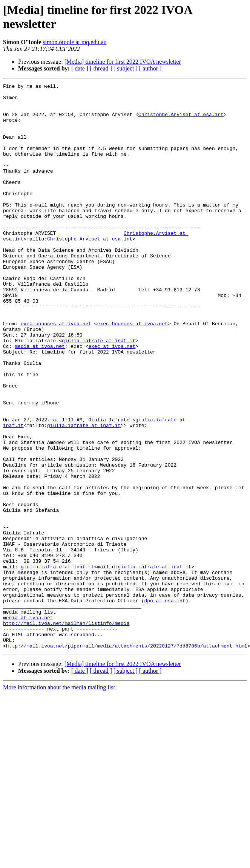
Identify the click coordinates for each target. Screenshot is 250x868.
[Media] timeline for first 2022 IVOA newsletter (123, 62)
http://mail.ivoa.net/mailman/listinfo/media (66, 732)
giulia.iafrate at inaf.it (99, 392)
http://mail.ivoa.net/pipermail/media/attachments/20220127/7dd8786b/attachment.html (127, 759)
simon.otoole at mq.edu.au (74, 42)
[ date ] (80, 68)
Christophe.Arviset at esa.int (181, 121)
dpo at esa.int (165, 704)
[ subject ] (126, 68)
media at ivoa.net (40, 399)
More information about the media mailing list (59, 800)
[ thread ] (101, 68)
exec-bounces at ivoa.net (56, 372)
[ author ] (150, 68)
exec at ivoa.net (112, 399)
